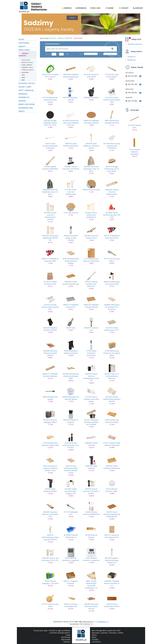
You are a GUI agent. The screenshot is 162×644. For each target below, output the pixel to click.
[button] (18, 25)
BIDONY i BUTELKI (27, 62)
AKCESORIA (25, 73)
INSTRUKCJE (66, 637)
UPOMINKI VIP (24, 97)
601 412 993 (131, 76)
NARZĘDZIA (23, 94)
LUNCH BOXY (26, 60)
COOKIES (95, 640)
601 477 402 (132, 101)
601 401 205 (131, 84)
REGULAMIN (66, 640)
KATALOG (53, 38)
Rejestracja (132, 60)
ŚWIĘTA (21, 111)
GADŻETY (22, 46)
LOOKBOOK (96, 642)
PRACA (94, 635)
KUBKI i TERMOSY (27, 65)
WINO (23, 77)
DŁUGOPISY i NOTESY (27, 83)
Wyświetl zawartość (135, 44)
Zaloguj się (131, 56)
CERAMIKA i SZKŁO (27, 67)
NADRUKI (67, 642)
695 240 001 (132, 93)
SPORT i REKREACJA (26, 90)
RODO (94, 637)
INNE (23, 80)
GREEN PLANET (24, 50)
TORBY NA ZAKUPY (28, 70)
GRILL (23, 75)
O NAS (68, 635)
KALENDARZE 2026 (26, 108)
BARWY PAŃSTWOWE (27, 104)
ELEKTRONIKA (24, 43)
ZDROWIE (22, 101)
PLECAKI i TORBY (25, 87)
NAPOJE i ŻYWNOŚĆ (24, 54)
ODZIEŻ (21, 39)
